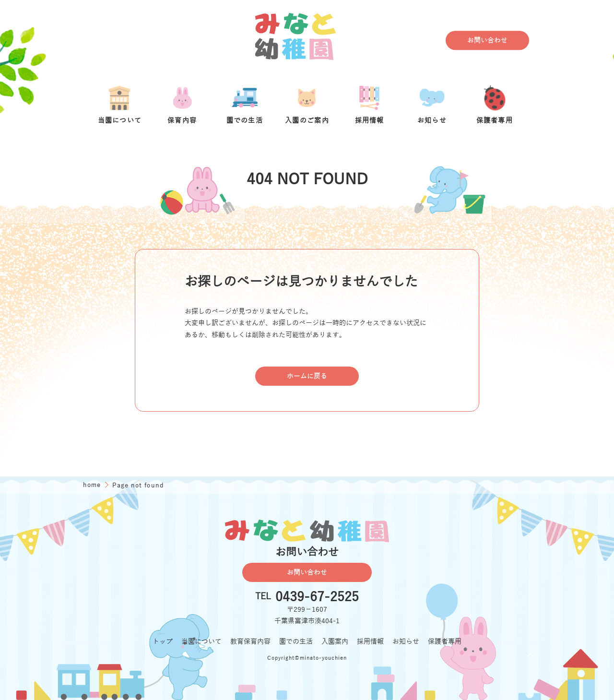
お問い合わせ (487, 40)
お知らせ (406, 641)
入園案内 (335, 641)
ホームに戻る (307, 376)
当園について (201, 641)
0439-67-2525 (317, 597)
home (93, 485)
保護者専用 (445, 641)
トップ (163, 641)
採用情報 (370, 641)
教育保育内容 (250, 641)
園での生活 (296, 641)
